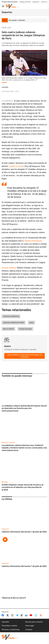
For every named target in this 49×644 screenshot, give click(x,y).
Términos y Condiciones (11, 629)
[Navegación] (3, 6)
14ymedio (5, 622)
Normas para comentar (34, 622)
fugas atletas (25, 329)
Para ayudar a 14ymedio (17, 20)
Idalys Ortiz (8, 329)
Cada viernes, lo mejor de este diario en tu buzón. (25, 356)
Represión (36, 2)
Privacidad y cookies (9, 626)
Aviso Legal (30, 626)
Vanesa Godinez (9, 268)
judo (31, 323)
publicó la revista (17, 166)
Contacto (29, 629)
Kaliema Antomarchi (33, 241)
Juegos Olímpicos (11, 316)
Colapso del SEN (25, 2)
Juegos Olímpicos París (14, 323)
